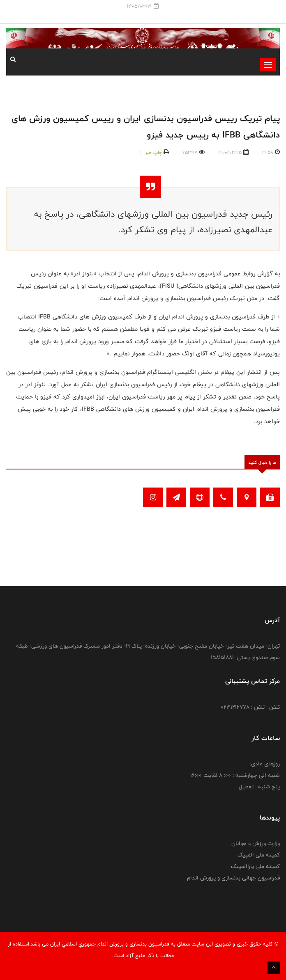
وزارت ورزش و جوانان (256, 843)
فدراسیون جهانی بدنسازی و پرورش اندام (233, 878)
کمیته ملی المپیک (259, 855)
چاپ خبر (153, 152)
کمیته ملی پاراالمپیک (255, 866)
